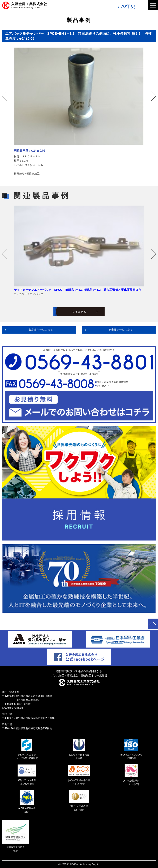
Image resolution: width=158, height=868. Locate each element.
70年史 (128, 6)
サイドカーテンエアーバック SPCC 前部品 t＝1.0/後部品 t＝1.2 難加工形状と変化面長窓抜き (77, 290)
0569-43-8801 (15, 704)
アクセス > (103, 386)
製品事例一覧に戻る (41, 330)
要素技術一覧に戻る (121, 330)
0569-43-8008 (15, 708)
